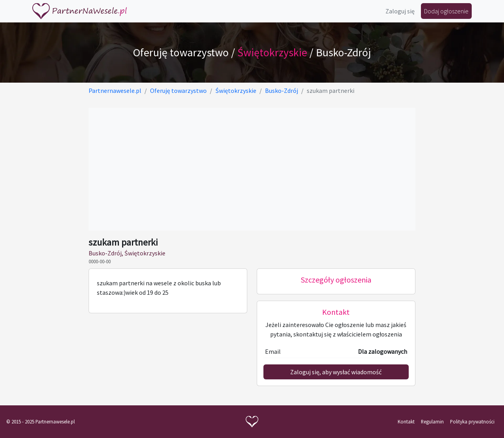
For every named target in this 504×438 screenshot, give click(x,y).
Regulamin (432, 421)
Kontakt (406, 421)
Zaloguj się (400, 11)
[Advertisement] (252, 169)
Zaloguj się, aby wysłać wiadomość (336, 372)
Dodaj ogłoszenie (446, 11)
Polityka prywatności (472, 421)
